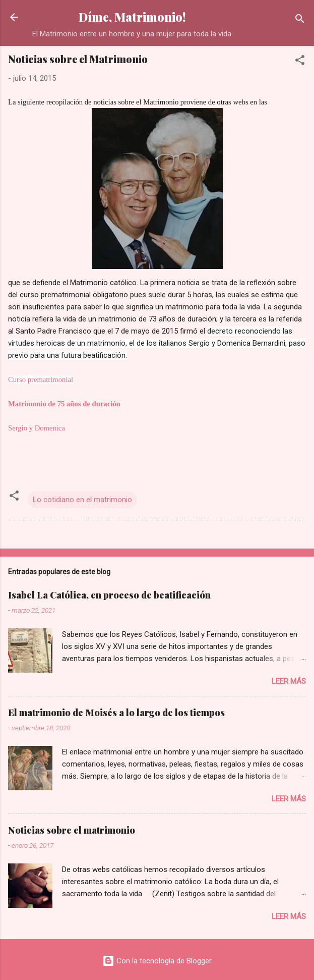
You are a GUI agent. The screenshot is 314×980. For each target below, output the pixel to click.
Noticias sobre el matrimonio (72, 830)
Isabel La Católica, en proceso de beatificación (109, 595)
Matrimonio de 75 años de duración (64, 404)
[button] (300, 62)
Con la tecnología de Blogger (157, 961)
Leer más (289, 681)
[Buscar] (300, 20)
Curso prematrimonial (41, 379)
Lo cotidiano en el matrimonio (82, 500)
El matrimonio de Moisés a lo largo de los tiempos (116, 713)
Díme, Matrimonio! (132, 17)
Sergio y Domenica (37, 428)
